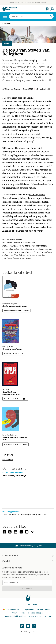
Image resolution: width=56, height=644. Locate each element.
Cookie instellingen (35, 613)
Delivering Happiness (15, 148)
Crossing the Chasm (12, 349)
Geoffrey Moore (37, 195)
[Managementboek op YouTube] (28, 626)
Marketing (8, 23)
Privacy (15, 613)
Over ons (48, 616)
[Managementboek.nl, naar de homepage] (10, 10)
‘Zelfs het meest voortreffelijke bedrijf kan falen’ (25, 514)
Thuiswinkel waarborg (13, 610)
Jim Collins (28, 98)
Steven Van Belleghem (14, 60)
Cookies (22, 613)
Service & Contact (35, 616)
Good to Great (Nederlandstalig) (11, 393)
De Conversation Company (15, 306)
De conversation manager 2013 (15, 439)
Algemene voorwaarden (34, 610)
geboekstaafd (8, 460)
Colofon (48, 610)
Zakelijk (28, 561)
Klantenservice (28, 556)
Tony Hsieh (37, 148)
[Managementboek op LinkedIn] (22, 626)
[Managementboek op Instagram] (34, 626)
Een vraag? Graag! (14, 476)
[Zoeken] (29, 16)
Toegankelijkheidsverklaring (15, 616)
